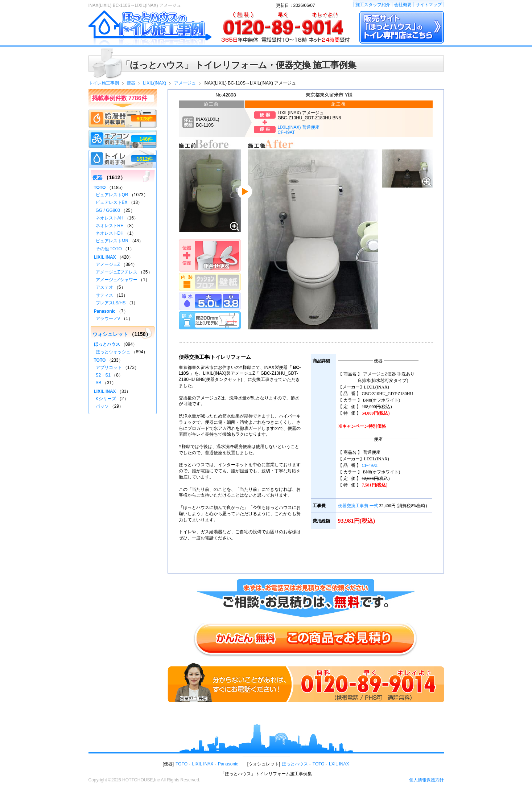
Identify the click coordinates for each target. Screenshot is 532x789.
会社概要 (403, 5)
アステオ (104, 287)
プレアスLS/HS (111, 303)
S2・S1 (103, 375)
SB (99, 383)
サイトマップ (429, 5)
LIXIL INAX (105, 257)
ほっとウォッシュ (113, 352)
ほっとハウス (107, 344)
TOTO (100, 188)
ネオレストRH (110, 226)
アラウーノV (108, 319)
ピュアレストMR (112, 241)
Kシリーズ (106, 399)
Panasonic (105, 311)
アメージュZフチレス (117, 272)
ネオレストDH (110, 233)
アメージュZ (108, 264)
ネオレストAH (110, 218)
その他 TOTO (109, 249)
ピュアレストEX (112, 202)
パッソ (102, 406)
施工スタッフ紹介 (373, 5)
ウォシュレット (110, 334)
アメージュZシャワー (117, 280)
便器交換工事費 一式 (358, 506)
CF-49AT (370, 465)
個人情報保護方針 (426, 780)
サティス (104, 295)
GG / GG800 (108, 210)
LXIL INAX (339, 764)
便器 (98, 177)
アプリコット (109, 367)
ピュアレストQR (112, 195)
